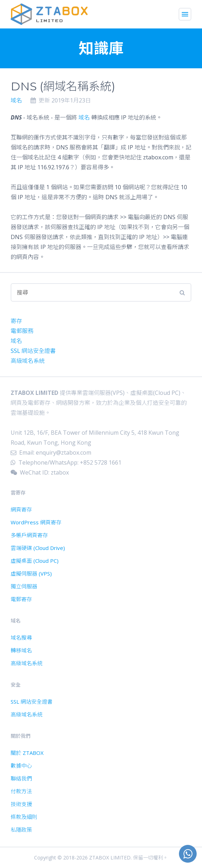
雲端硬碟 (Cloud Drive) (38, 548)
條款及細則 (24, 817)
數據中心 (21, 766)
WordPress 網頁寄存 (36, 522)
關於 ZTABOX (27, 753)
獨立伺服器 (24, 586)
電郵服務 (22, 331)
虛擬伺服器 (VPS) (31, 573)
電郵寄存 (21, 599)
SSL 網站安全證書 (33, 351)
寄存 (16, 321)
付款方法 (21, 791)
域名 (16, 100)
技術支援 (21, 804)
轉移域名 (21, 650)
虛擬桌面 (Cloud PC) (35, 561)
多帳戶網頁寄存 (29, 535)
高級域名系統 (28, 361)
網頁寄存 (21, 509)
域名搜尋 (21, 637)
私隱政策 (21, 830)
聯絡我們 (21, 778)
